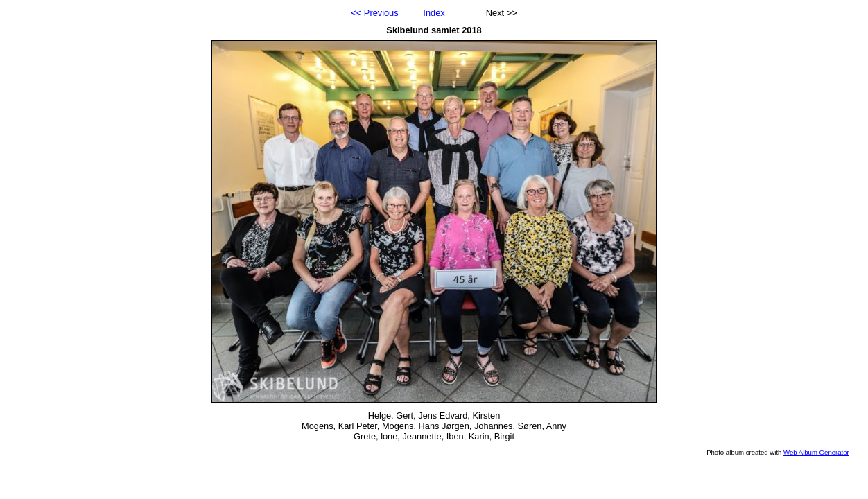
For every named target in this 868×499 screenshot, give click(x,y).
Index (434, 13)
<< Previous (374, 13)
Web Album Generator (816, 452)
